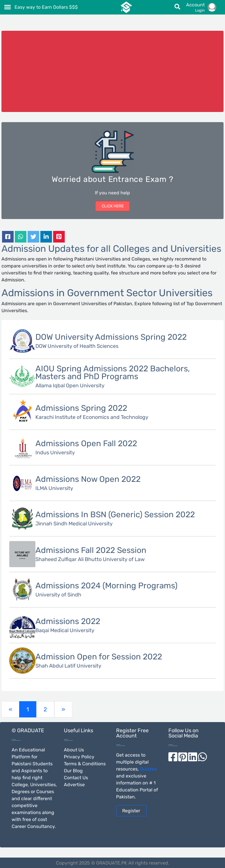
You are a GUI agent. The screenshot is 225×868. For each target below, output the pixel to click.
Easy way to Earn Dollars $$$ (46, 7)
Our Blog (73, 771)
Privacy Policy (79, 757)
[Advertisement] (113, 71)
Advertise (74, 785)
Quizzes (148, 769)
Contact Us (76, 778)
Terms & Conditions (85, 764)
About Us (74, 750)
